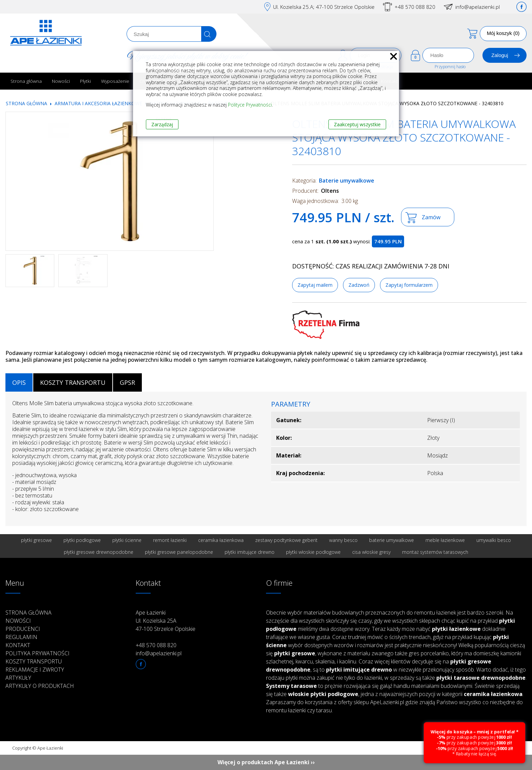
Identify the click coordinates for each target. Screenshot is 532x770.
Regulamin (21, 637)
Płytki (85, 81)
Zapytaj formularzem (409, 285)
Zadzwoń (359, 285)
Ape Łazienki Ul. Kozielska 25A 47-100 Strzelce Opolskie (166, 621)
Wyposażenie (115, 81)
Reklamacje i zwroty (35, 670)
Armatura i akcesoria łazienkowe (98, 103)
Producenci (23, 629)
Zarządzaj (162, 124)
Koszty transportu (34, 661)
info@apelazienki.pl (478, 7)
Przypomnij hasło (450, 67)
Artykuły (18, 678)
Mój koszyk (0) (503, 33)
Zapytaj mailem (315, 285)
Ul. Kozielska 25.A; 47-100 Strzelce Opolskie (324, 7)
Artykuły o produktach (40, 686)
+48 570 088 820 (415, 7)
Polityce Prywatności (250, 105)
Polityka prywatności (37, 653)
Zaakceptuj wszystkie (357, 124)
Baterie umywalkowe (347, 181)
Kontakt (18, 645)
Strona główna (26, 81)
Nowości (61, 81)
